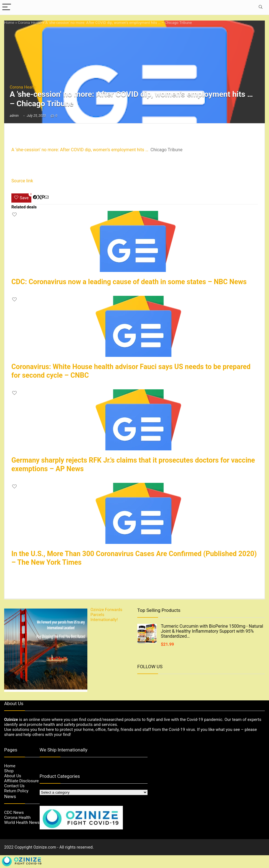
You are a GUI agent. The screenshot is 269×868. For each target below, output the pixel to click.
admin (14, 116)
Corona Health (30, 22)
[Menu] (7, 7)
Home (9, 22)
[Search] (260, 7)
